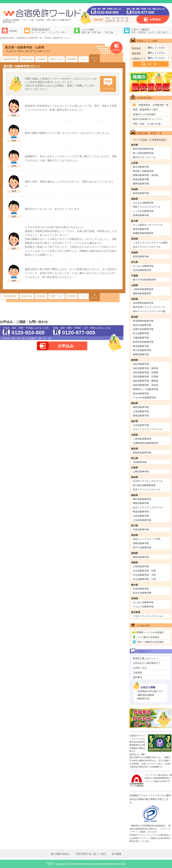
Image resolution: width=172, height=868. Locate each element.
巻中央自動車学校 (142, 350)
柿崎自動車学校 (141, 354)
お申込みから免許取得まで (147, 663)
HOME (13, 31)
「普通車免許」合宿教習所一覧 (152, 105)
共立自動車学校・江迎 (144, 579)
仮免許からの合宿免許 (144, 114)
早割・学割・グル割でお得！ (148, 124)
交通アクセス (57, 59)
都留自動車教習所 (142, 293)
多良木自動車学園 (142, 593)
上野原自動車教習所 (143, 289)
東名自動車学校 (141, 394)
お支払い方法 (140, 668)
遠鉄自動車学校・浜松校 (145, 385)
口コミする (108, 89)
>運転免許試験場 (145, 695)
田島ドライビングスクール (147, 207)
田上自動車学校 (141, 333)
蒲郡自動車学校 (141, 407)
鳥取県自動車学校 (142, 453)
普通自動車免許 (49, 31)
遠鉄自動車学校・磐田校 (145, 381)
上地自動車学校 (141, 411)
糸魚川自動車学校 (142, 325)
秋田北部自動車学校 (143, 149)
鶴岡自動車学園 (141, 184)
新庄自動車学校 (141, 167)
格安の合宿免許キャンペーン (148, 119)
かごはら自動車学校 (143, 266)
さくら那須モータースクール (148, 225)
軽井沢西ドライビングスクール (149, 307)
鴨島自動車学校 (141, 503)
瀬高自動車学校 (141, 557)
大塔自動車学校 (141, 566)
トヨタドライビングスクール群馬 (150, 243)
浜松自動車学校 (141, 364)
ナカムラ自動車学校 (143, 607)
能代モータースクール (144, 157)
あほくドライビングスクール (148, 507)
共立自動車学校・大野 (144, 575)
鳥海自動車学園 (141, 179)
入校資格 (137, 673)
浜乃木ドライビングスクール (148, 481)
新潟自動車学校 (141, 346)
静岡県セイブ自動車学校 (145, 389)
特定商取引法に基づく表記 (91, 854)
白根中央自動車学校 (143, 329)
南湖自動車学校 (141, 215)
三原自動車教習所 (142, 439)
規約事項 (137, 677)
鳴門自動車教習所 (142, 499)
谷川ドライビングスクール (147, 247)
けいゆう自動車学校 (143, 602)
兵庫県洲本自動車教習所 (145, 443)
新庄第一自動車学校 (143, 171)
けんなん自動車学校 (143, 203)
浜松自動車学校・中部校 (145, 377)
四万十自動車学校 (142, 548)
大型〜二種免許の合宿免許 (150, 642)
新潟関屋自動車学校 (143, 321)
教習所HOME (10, 59)
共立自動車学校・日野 (144, 571)
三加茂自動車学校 (142, 520)
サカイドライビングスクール (148, 429)
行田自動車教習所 (142, 270)
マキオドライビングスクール (148, 616)
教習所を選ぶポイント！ (145, 658)
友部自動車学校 (141, 256)
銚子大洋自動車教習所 (144, 280)
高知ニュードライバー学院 (147, 539)
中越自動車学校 (141, 338)
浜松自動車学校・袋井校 (145, 368)
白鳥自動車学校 (141, 529)
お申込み (155, 19)
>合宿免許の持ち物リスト (150, 691)
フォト (84, 59)
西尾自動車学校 (141, 416)
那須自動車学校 (141, 229)
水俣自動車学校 (141, 589)
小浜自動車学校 (141, 425)
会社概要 (116, 854)
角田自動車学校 (141, 193)
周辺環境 (72, 59)
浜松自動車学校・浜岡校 (145, 372)
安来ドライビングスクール (147, 490)
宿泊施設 (41, 59)
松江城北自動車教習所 (144, 485)
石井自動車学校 (141, 516)
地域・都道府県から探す (145, 110)
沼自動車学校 (140, 462)
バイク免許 (97, 31)
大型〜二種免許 (150, 31)
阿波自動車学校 (141, 512)
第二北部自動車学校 (143, 153)
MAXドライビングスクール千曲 (149, 311)
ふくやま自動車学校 (143, 211)
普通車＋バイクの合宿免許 (150, 632)
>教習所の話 (143, 699)
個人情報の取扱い (60, 854)
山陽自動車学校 (141, 471)
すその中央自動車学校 (144, 398)
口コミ (95, 58)
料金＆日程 (27, 59)
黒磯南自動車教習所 (143, 233)
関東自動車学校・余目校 (145, 175)
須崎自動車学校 (141, 543)
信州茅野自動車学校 (143, 303)
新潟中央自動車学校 (143, 342)
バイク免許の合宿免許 (148, 637)
